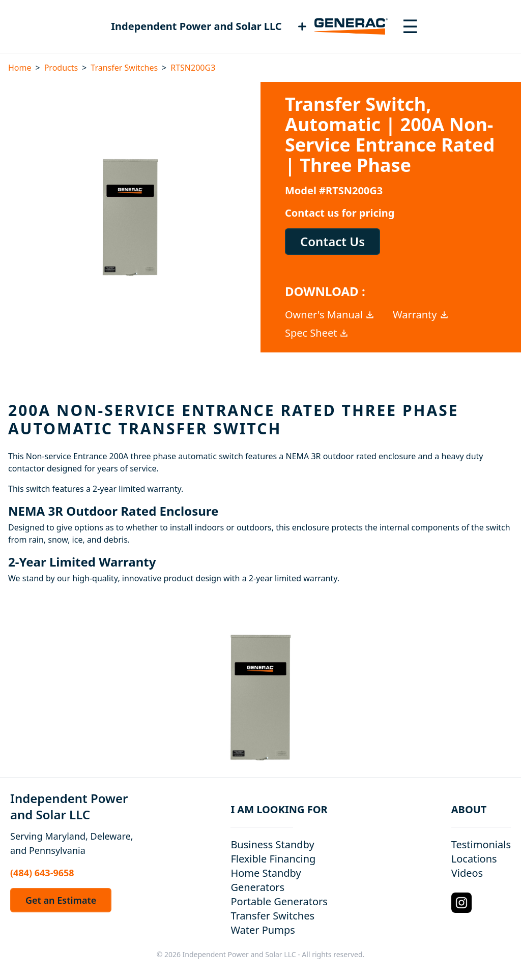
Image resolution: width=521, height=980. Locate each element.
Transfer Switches (124, 68)
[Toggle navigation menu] (410, 26)
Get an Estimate (61, 900)
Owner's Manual (330, 315)
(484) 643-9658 (42, 873)
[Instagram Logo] (461, 903)
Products (61, 68)
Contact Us (332, 241)
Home (20, 68)
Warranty (421, 315)
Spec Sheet (317, 333)
